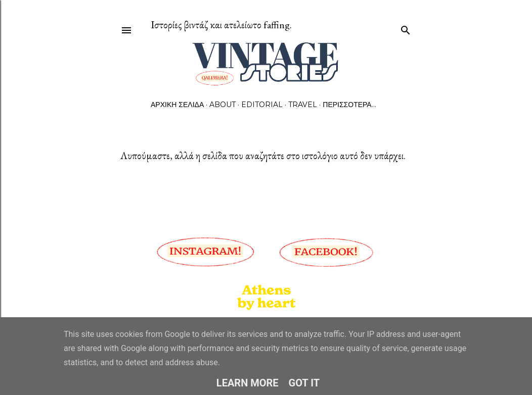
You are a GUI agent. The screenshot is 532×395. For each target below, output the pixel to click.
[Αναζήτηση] (406, 28)
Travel (303, 105)
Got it (304, 383)
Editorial (262, 105)
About (223, 105)
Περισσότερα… (349, 105)
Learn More (248, 383)
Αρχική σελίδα (177, 105)
